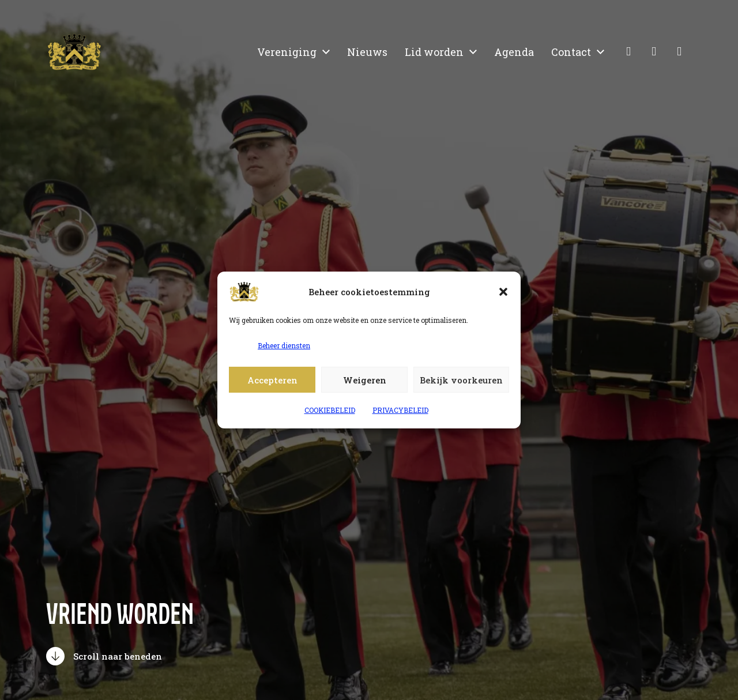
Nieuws (367, 52)
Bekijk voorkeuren (461, 380)
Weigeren (365, 380)
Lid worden (434, 52)
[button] (503, 292)
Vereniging (287, 52)
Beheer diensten (284, 345)
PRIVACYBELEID (400, 410)
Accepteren (272, 380)
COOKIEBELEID (330, 410)
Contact (571, 52)
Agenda (514, 52)
